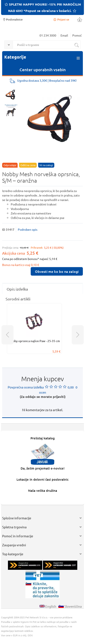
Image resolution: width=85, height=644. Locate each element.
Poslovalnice (12, 19)
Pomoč (77, 35)
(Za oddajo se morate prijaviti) (43, 397)
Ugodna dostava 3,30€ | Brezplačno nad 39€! (47, 80)
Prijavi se (61, 19)
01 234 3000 (48, 35)
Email (64, 35)
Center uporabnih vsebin (43, 70)
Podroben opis (28, 229)
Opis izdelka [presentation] (17, 289)
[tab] (42, 289)
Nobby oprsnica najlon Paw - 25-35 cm (34, 341)
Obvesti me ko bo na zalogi (57, 271)
